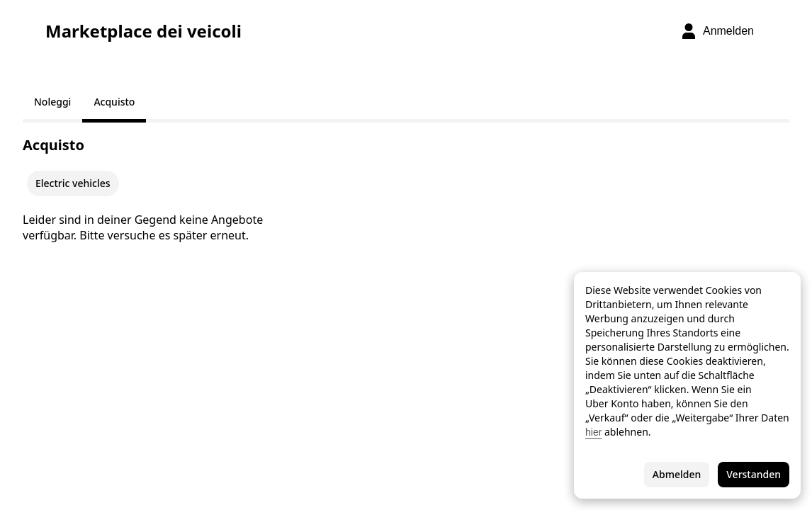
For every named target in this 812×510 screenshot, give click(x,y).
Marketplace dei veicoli (143, 31)
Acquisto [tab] (114, 102)
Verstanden (754, 474)
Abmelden (677, 474)
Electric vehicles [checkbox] (73, 183)
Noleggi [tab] (52, 102)
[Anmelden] (717, 31)
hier (593, 432)
